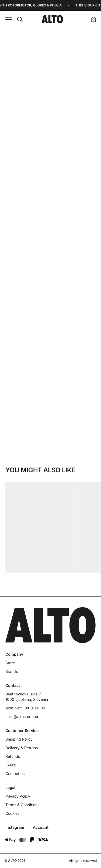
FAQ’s (11, 765)
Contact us (15, 774)
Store (10, 663)
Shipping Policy (19, 739)
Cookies (12, 813)
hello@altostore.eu (22, 717)
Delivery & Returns (22, 748)
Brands (12, 671)
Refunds (13, 756)
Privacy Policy (18, 796)
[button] (9, 19)
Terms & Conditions (22, 805)
